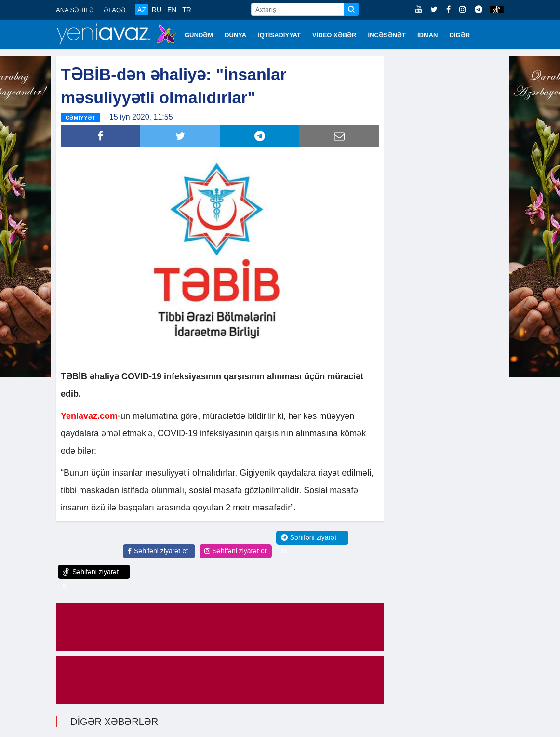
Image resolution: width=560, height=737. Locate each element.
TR (187, 10)
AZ (142, 10)
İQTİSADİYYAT (279, 35)
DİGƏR (460, 35)
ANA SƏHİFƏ (75, 10)
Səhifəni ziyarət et (158, 551)
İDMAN (428, 35)
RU (157, 10)
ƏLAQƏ (115, 10)
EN (172, 10)
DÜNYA (235, 35)
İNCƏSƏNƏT (387, 35)
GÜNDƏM (199, 35)
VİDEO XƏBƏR (334, 35)
